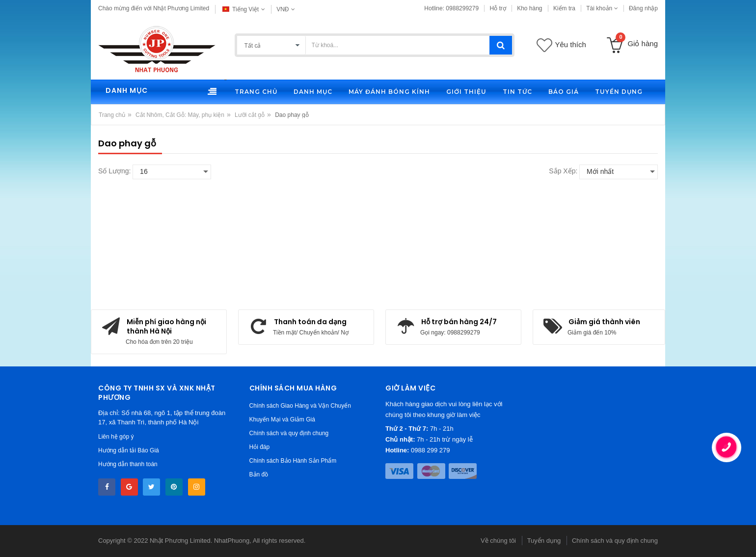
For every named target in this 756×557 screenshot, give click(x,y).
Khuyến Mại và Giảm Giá (282, 419)
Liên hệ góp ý (116, 437)
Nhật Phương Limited (180, 541)
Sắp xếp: (563, 171)
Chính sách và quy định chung (289, 433)
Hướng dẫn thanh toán (128, 464)
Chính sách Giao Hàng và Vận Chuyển (300, 406)
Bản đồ (259, 474)
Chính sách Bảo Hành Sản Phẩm (293, 461)
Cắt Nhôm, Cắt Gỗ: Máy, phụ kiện (180, 115)
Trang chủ (112, 115)
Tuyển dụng (544, 541)
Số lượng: (114, 171)
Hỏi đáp (260, 447)
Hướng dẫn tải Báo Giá (129, 450)
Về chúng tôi (498, 541)
